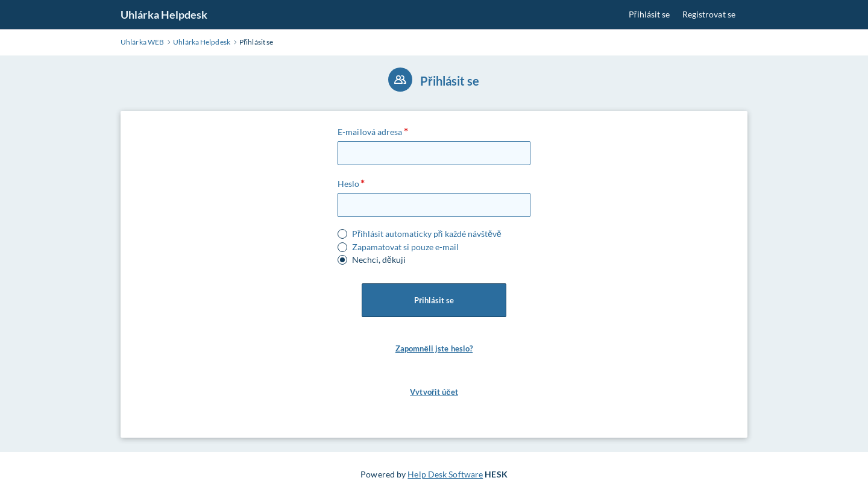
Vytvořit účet (434, 392)
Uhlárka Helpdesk (164, 14)
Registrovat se (709, 14)
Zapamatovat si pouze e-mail (405, 247)
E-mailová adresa (370, 132)
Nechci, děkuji (379, 260)
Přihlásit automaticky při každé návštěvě (427, 234)
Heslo (349, 184)
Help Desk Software (445, 474)
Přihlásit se (649, 14)
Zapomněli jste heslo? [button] (434, 348)
